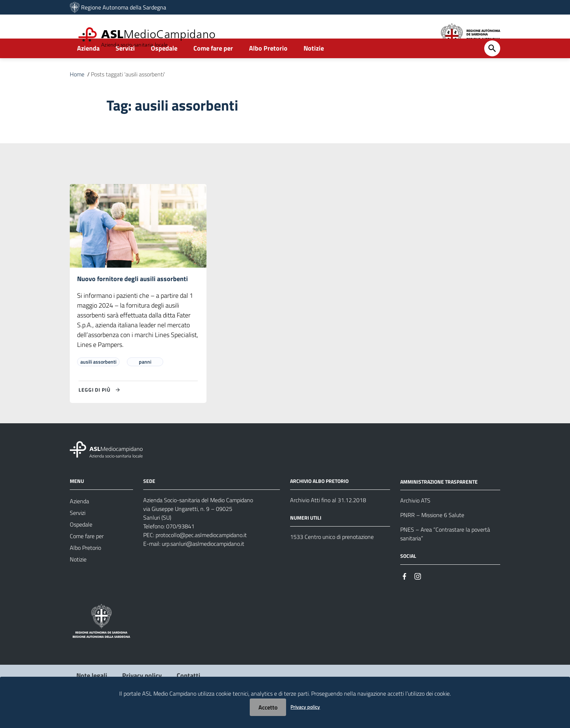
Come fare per (213, 68)
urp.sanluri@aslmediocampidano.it (203, 564)
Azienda (88, 68)
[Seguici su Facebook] (405, 596)
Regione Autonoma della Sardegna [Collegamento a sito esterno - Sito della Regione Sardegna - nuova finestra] (124, 7)
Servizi (125, 68)
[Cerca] (492, 68)
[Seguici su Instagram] (418, 596)
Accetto (268, 707)
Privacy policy (305, 707)
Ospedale (164, 68)
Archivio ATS (415, 521)
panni (145, 382)
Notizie (314, 68)
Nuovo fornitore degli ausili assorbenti (133, 299)
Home (77, 94)
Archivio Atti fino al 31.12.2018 (328, 520)
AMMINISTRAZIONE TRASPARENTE (439, 502)
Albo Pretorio (268, 68)
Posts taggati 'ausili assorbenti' (128, 94)
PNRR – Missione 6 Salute (432, 535)
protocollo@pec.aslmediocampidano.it (201, 555)
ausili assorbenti (98, 382)
